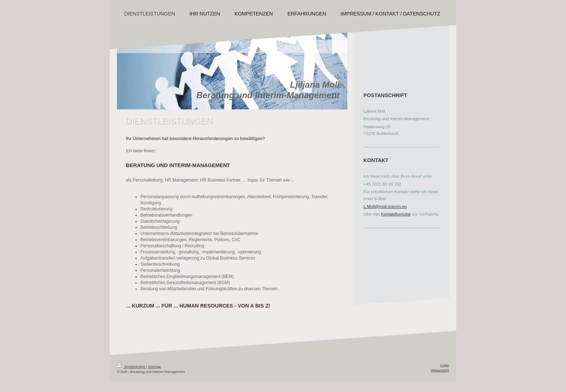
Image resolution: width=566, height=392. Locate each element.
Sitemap (154, 367)
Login (445, 365)
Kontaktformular (396, 214)
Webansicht (440, 370)
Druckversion (132, 367)
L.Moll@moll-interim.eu (385, 206)
